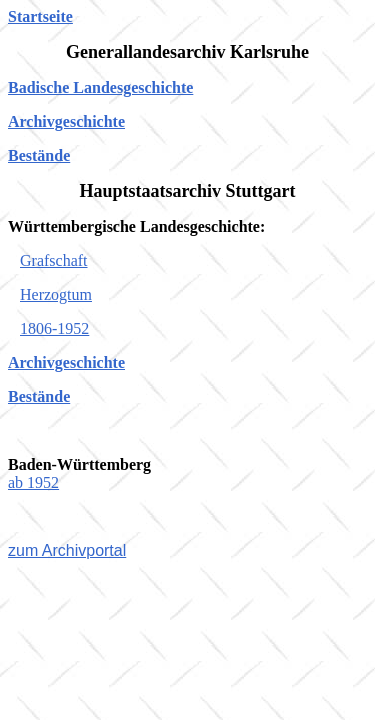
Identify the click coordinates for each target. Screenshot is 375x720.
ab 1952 (33, 482)
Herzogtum (56, 294)
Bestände (39, 155)
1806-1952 (54, 328)
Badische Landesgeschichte (100, 87)
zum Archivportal (67, 550)
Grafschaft (54, 260)
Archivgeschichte (66, 121)
